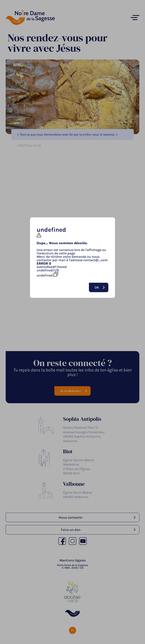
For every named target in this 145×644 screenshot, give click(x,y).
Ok (97, 287)
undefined (47, 275)
